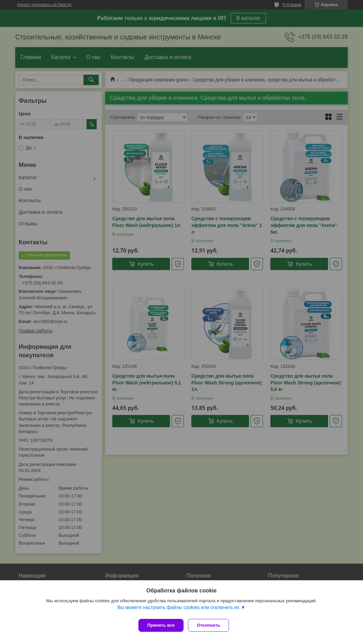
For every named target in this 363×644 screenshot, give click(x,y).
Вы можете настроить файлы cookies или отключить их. (179, 610)
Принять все (161, 625)
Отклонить (211, 625)
